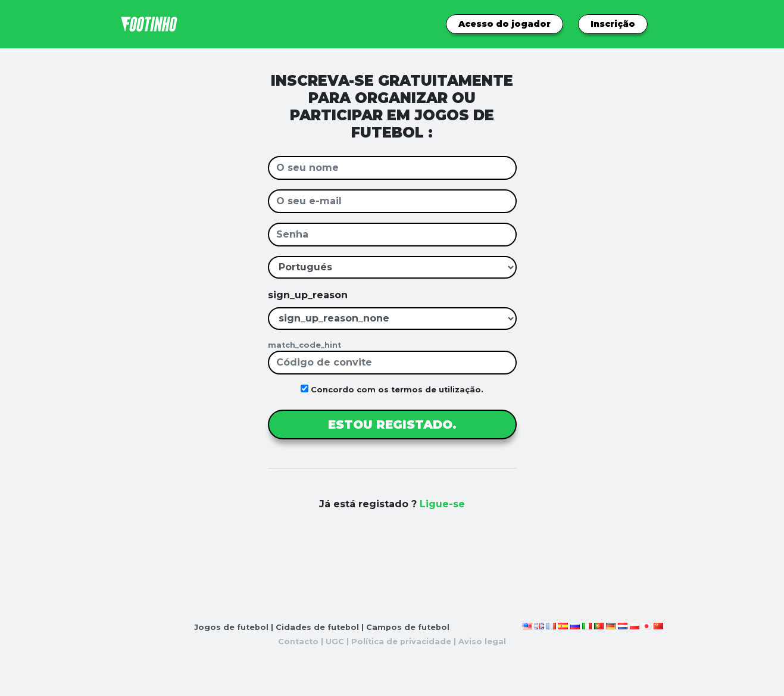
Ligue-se (442, 504)
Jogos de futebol (231, 627)
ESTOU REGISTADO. (392, 425)
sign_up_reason (308, 295)
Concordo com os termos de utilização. (392, 389)
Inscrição (613, 24)
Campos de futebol (408, 627)
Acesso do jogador (505, 24)
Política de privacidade (401, 642)
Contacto (298, 642)
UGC (335, 642)
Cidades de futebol (317, 627)
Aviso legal (482, 642)
